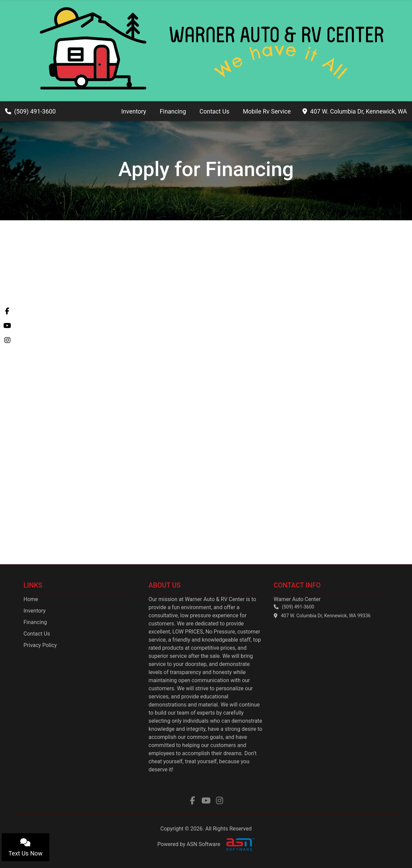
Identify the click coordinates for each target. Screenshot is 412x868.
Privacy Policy (40, 645)
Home (31, 599)
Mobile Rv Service (267, 111)
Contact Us (214, 111)
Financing (173, 111)
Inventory (134, 111)
